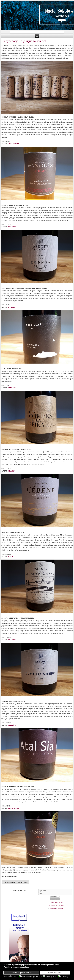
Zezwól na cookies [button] (55, 973)
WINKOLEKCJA (13, 557)
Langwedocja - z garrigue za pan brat (24, 41)
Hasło (38, 895)
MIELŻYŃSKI (12, 388)
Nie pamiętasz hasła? (57, 908)
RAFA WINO (12, 227)
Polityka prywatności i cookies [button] (16, 967)
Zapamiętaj (54, 896)
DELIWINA (11, 307)
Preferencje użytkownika (31, 977)
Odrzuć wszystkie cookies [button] (21, 973)
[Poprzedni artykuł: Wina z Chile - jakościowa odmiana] (9, 882)
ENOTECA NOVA (13, 144)
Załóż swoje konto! (57, 902)
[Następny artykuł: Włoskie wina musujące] (23, 882)
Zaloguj (55, 899)
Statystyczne (51, 977)
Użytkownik (38, 892)
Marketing (64, 977)
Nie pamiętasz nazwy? (57, 905)
